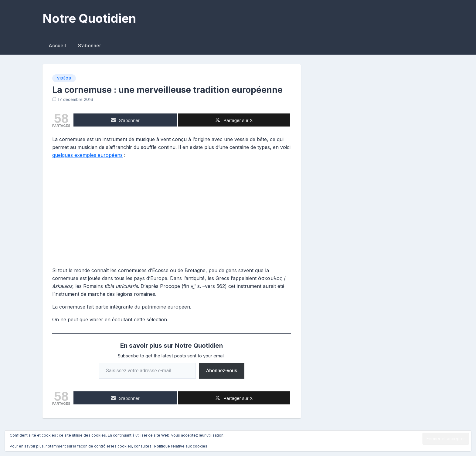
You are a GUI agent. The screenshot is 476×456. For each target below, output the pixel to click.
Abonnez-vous (222, 371)
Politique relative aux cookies (181, 446)
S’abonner (90, 46)
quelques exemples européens (87, 155)
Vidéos (64, 78)
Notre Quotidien (89, 18)
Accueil (57, 46)
